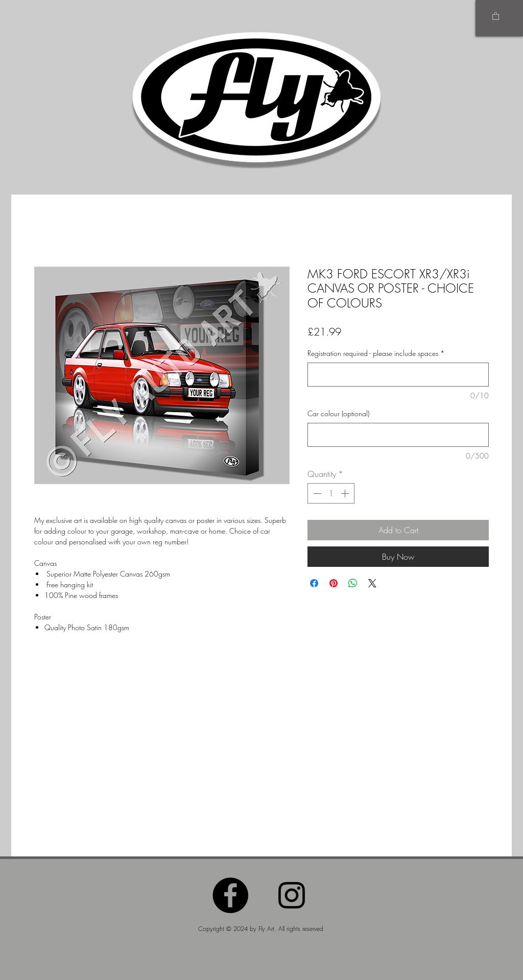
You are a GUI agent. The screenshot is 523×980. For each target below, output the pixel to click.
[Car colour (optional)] (398, 435)
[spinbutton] (331, 493)
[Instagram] (292, 895)
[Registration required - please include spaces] (398, 375)
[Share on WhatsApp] (353, 583)
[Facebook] (230, 895)
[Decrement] (316, 493)
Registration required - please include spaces (376, 353)
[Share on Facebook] (314, 583)
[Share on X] (372, 583)
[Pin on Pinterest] (334, 583)
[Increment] (346, 493)
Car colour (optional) (338, 413)
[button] (496, 16)
